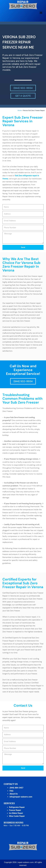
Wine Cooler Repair (17, 816)
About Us (14, 794)
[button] (41, 13)
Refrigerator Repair (17, 807)
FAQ (11, 791)
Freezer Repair (15, 810)
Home (19, 110)
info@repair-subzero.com (21, 797)
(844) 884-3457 (16, 788)
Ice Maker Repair (16, 813)
